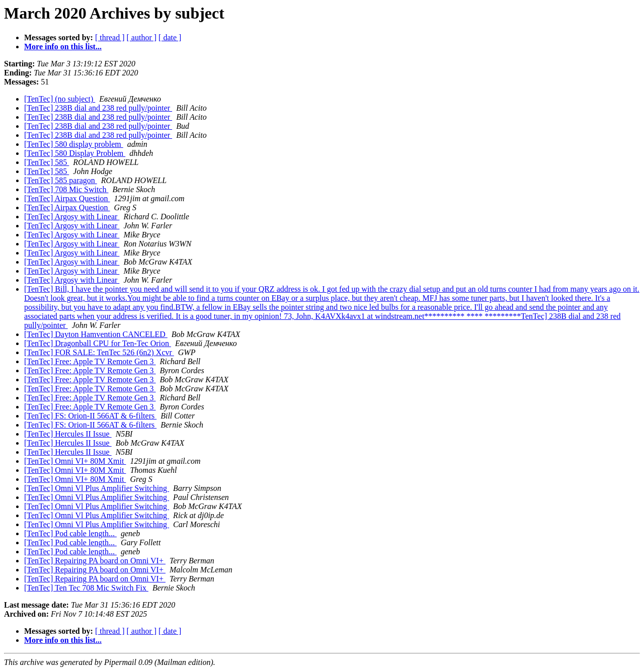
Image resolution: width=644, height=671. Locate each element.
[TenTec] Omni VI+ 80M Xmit (75, 461)
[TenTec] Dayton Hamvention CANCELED (96, 334)
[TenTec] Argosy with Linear (72, 217)
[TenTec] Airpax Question (67, 198)
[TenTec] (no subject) (60, 99)
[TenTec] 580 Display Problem (75, 153)
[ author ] (142, 37)
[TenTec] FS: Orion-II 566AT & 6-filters (90, 416)
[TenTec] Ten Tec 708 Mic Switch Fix (86, 588)
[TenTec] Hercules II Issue (68, 434)
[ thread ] (110, 37)
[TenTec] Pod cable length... (70, 533)
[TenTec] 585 (47, 162)
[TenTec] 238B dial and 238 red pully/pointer (98, 108)
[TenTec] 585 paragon (61, 180)
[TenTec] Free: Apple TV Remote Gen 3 (90, 361)
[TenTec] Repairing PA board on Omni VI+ (95, 561)
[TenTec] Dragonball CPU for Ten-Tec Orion (98, 343)
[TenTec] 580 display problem (74, 144)
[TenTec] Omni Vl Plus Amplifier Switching (97, 488)
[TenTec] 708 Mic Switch (66, 189)
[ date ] (170, 37)
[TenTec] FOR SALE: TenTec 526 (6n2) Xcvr (99, 352)
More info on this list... (63, 47)
